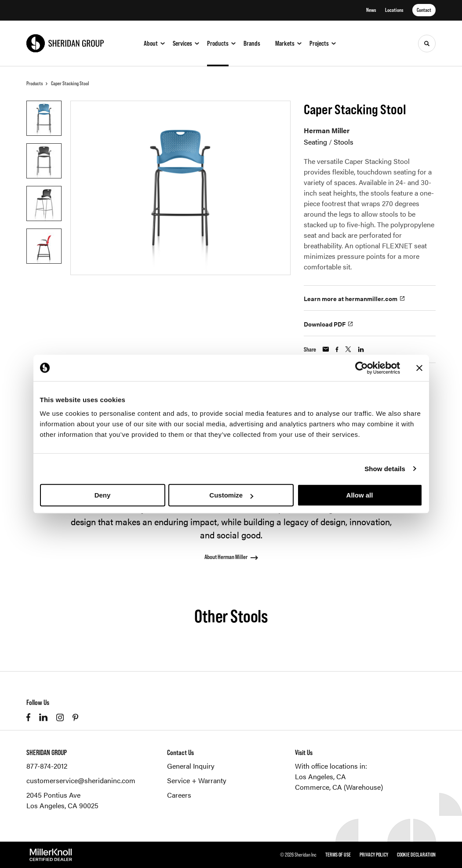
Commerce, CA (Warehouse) (339, 787)
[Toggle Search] (427, 44)
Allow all (360, 495)
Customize (231, 495)
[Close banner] (419, 368)
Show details (385, 469)
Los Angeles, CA (320, 776)
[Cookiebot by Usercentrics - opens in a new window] (362, 368)
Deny (103, 495)
